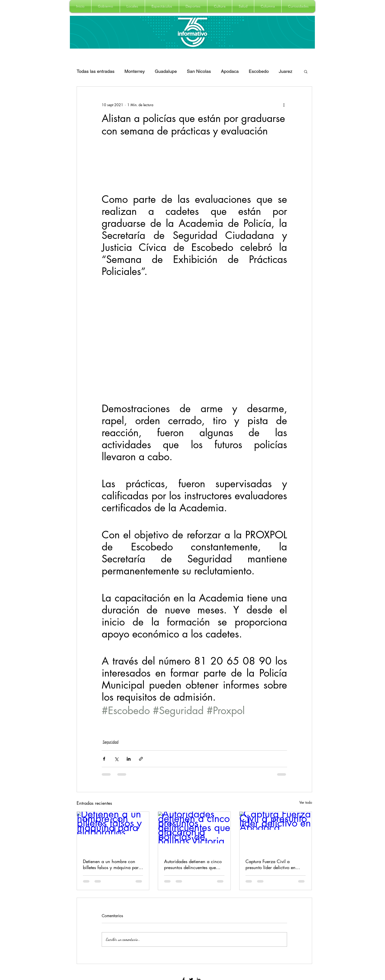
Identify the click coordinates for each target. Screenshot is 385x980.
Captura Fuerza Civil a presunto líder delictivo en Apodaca (271, 864)
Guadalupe (166, 71)
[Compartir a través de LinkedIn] (129, 759)
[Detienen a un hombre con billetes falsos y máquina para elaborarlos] (113, 832)
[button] (106, 6)
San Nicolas (199, 71)
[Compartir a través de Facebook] (104, 759)
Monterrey (135, 71)
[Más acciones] (284, 105)
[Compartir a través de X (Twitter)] (116, 759)
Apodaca (230, 71)
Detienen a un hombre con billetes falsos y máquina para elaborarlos (112, 864)
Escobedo (259, 71)
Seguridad (111, 742)
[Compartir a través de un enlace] (141, 759)
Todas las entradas (96, 71)
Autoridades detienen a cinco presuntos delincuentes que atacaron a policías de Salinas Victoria (194, 864)
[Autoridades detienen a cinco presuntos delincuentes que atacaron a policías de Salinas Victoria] (194, 832)
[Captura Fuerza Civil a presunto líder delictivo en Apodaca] (276, 832)
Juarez (286, 71)
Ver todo (306, 802)
